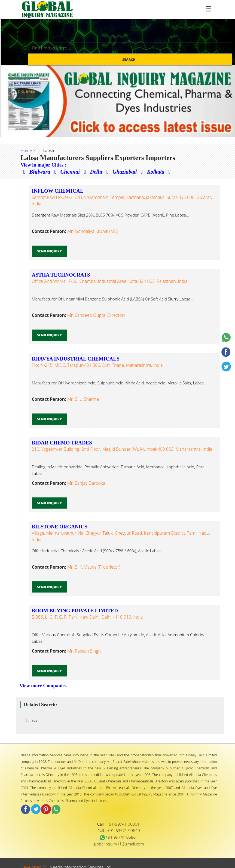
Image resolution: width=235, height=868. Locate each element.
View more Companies (43, 686)
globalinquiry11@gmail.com (119, 844)
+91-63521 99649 (124, 831)
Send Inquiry (50, 251)
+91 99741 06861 (119, 837)
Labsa (30, 720)
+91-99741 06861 (123, 824)
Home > (28, 150)
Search (129, 60)
